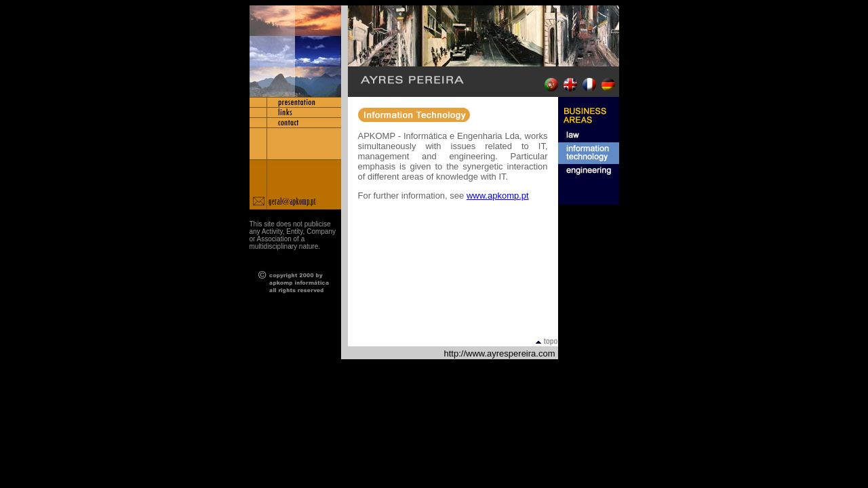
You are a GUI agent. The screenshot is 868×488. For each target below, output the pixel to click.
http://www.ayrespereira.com (499, 353)
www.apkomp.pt (498, 196)
